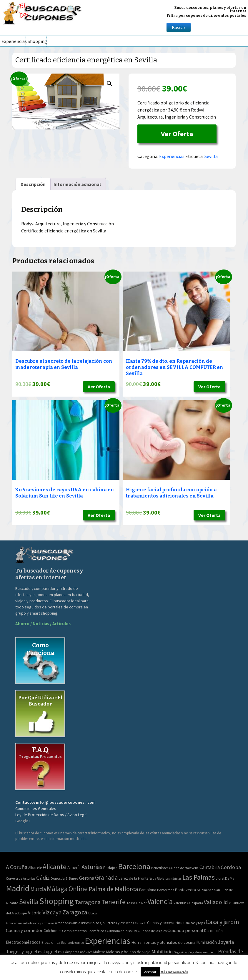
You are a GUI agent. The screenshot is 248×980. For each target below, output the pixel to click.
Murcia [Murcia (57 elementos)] (38, 889)
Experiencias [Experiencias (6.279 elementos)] (108, 941)
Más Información (174, 972)
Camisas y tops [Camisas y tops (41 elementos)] (194, 923)
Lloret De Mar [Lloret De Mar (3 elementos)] (226, 878)
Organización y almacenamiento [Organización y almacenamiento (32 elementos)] (195, 952)
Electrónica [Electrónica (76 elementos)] (51, 942)
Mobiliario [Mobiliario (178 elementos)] (162, 952)
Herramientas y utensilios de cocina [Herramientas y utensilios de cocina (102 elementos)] (163, 942)
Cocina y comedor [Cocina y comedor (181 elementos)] (24, 930)
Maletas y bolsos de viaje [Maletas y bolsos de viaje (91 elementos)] (128, 952)
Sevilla (211, 156)
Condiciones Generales (36, 808)
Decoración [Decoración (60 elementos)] (213, 931)
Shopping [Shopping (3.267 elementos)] (57, 901)
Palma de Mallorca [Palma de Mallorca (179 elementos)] (113, 889)
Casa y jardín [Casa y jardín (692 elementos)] (222, 922)
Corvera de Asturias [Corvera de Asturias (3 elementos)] (21, 878)
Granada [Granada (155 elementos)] (106, 877)
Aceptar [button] (150, 972)
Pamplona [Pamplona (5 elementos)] (148, 890)
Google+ (23, 821)
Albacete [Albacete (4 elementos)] (35, 868)
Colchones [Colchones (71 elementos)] (52, 931)
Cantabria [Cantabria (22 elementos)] (210, 867)
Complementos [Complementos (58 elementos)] (74, 931)
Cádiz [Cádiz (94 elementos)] (43, 878)
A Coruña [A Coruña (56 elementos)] (17, 867)
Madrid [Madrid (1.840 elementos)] (18, 888)
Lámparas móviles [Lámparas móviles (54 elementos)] (78, 952)
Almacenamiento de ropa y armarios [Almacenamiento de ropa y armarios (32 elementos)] (30, 923)
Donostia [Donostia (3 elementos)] (58, 878)
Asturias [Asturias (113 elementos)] (92, 867)
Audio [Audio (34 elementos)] (76, 923)
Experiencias (14, 41)
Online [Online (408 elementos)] (78, 889)
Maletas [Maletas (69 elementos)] (99, 952)
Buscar (179, 27)
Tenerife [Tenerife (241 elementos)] (114, 902)
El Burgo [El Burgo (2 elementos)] (72, 878)
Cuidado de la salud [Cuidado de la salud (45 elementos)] (122, 931)
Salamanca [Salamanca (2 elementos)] (205, 890)
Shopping (37, 41)
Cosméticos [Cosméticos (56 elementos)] (97, 931)
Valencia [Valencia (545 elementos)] (160, 902)
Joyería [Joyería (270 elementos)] (226, 942)
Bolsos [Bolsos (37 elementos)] (85, 923)
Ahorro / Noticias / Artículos (43, 624)
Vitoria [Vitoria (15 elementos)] (35, 913)
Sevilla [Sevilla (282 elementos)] (29, 902)
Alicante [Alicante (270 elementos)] (55, 867)
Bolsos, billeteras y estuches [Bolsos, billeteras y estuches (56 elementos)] (112, 923)
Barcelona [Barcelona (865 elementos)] (134, 866)
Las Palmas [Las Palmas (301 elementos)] (199, 877)
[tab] (33, 184)
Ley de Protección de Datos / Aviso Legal (51, 815)
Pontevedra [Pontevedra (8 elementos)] (185, 890)
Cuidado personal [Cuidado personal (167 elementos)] (185, 930)
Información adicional (77, 184)
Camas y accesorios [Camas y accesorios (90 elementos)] (165, 923)
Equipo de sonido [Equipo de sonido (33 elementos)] (73, 943)
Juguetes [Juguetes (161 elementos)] (53, 951)
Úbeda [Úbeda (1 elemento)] (93, 913)
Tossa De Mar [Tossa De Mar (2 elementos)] (137, 903)
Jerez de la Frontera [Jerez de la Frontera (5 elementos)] (135, 878)
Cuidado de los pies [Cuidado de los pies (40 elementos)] (152, 931)
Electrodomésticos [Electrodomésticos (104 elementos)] (23, 942)
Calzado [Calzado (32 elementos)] (140, 923)
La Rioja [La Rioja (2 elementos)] (159, 878)
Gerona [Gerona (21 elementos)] (87, 878)
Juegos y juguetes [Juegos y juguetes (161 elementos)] (24, 951)
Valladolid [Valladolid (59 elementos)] (216, 902)
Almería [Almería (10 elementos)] (74, 867)
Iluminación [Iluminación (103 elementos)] (207, 942)
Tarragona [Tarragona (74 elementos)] (88, 902)
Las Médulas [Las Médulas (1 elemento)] (173, 879)
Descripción (33, 184)
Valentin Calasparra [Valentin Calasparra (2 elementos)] (188, 903)
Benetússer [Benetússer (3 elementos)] (160, 868)
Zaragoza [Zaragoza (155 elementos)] (75, 912)
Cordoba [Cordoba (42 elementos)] (231, 867)
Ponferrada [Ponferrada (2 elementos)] (166, 890)
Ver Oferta (177, 134)
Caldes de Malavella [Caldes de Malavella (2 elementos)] (184, 868)
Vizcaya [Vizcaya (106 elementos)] (52, 912)
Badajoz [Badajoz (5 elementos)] (110, 868)
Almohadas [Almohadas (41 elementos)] (63, 923)
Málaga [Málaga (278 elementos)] (57, 889)
